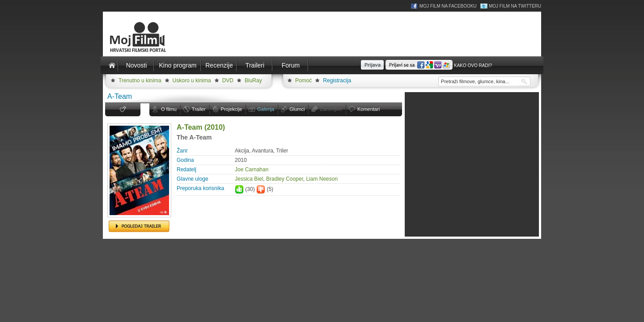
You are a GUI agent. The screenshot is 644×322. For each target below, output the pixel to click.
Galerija (266, 109)
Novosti (137, 65)
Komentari (369, 109)
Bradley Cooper (285, 179)
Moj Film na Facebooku (448, 6)
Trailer (199, 109)
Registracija (337, 80)
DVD (228, 80)
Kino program (178, 65)
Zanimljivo (331, 109)
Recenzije (219, 65)
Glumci (297, 109)
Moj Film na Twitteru (515, 6)
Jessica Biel (249, 179)
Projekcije (232, 109)
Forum (291, 65)
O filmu (169, 109)
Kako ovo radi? (473, 66)
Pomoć (303, 80)
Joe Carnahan (252, 169)
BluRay (253, 80)
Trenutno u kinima (140, 80)
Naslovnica (112, 65)
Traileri (255, 65)
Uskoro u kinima (192, 80)
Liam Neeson (322, 179)
